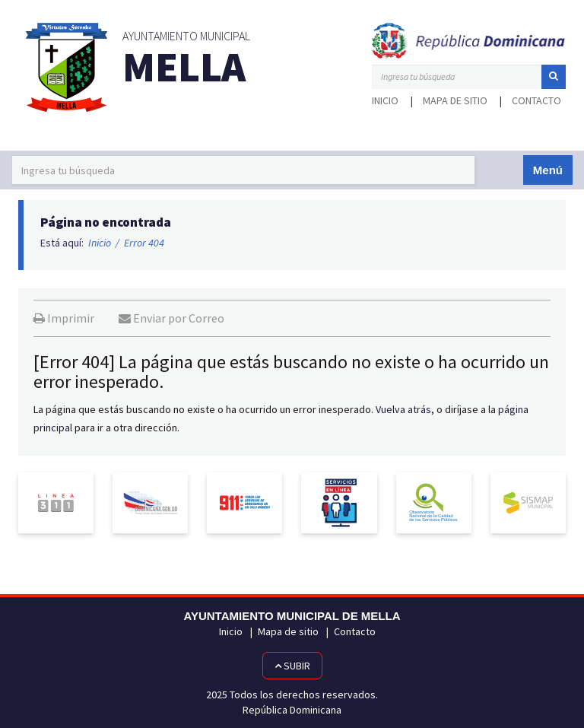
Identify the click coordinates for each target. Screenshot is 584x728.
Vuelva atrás (403, 409)
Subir (292, 666)
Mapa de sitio (455, 100)
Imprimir (64, 318)
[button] (554, 77)
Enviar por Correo (171, 318)
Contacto (536, 100)
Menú (548, 170)
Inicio (385, 100)
